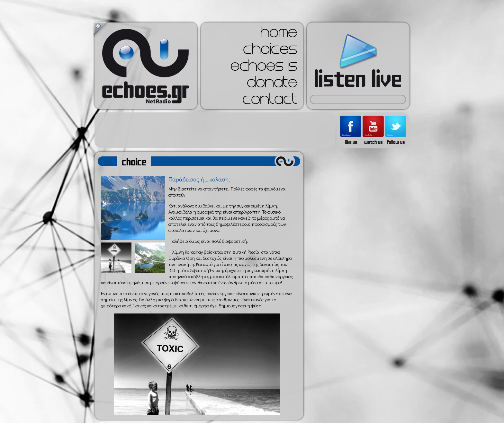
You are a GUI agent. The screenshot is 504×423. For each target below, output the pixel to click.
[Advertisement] (215, 130)
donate (272, 84)
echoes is (264, 67)
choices (270, 51)
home (279, 34)
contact (270, 101)
